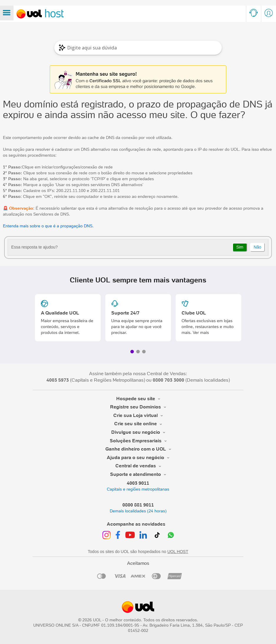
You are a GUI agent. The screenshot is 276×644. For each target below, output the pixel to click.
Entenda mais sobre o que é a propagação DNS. (48, 226)
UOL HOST (178, 552)
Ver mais (201, 332)
